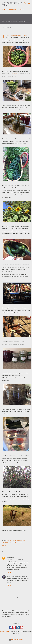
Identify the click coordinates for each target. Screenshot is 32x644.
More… (22, 9)
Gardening (6, 543)
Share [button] (4, 545)
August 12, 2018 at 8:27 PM (16, 559)
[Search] (25, 3)
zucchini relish (13, 74)
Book (4, 9)
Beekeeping (13, 9)
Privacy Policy (4, 631)
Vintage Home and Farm (12, 4)
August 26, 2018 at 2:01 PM (19, 576)
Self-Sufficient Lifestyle (18, 543)
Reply (9, 572)
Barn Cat (10, 540)
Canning (16, 540)
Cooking (22, 540)
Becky (9, 576)
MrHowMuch (11, 558)
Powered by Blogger (16, 640)
